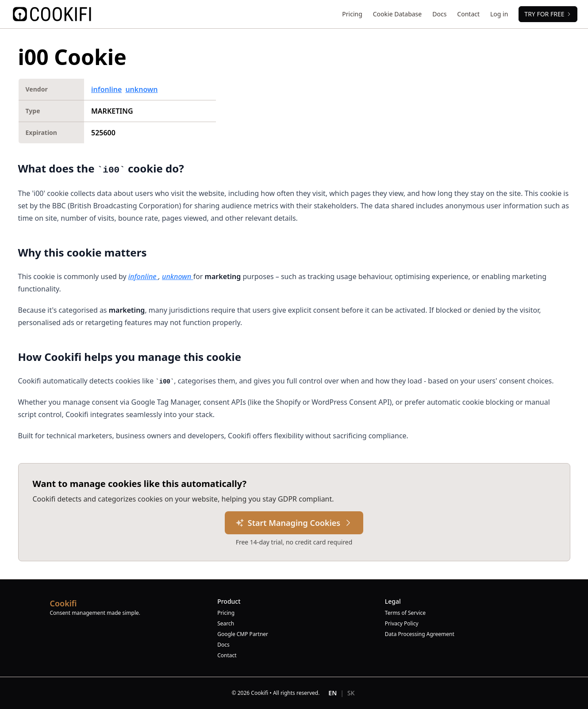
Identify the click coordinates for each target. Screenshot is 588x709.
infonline (106, 89)
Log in (499, 14)
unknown (141, 89)
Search (226, 624)
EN (332, 693)
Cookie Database (397, 14)
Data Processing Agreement (420, 634)
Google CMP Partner (243, 634)
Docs (439, 14)
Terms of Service (405, 613)
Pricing (352, 14)
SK (351, 693)
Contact (468, 14)
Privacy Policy (402, 624)
